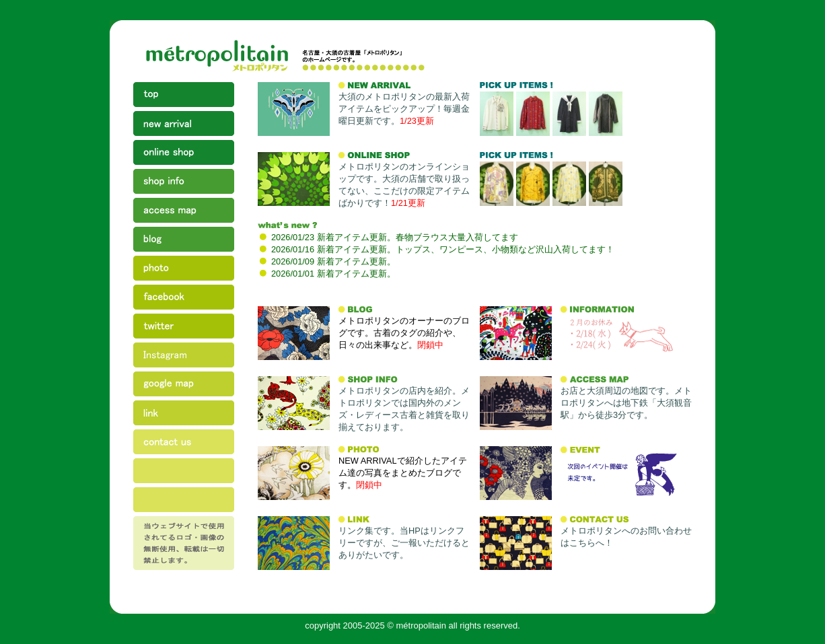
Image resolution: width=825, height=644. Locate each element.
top (184, 97)
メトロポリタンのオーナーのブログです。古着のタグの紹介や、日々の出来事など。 (404, 333)
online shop (184, 154)
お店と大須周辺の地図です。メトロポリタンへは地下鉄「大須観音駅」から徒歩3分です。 (626, 403)
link (184, 415)
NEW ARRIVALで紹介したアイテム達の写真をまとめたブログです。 (403, 473)
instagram (184, 357)
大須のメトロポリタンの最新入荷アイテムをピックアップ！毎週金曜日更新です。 (404, 109)
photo (184, 270)
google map (184, 386)
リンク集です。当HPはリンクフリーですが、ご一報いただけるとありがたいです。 (404, 543)
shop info (184, 183)
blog (184, 241)
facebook (184, 299)
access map (184, 212)
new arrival (184, 126)
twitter (184, 328)
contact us (184, 444)
